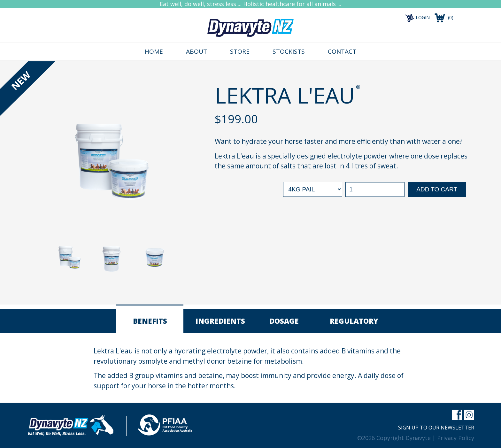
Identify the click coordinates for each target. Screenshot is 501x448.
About (197, 51)
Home (154, 51)
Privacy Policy (456, 438)
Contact (342, 51)
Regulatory (354, 321)
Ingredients (220, 321)
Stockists (289, 51)
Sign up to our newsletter (436, 428)
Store (240, 51)
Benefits (150, 321)
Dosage (284, 321)
